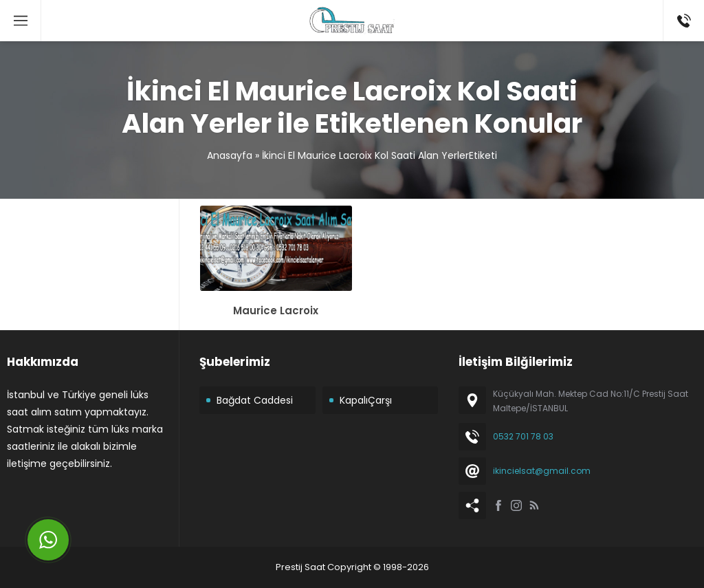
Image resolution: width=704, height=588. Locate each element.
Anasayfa (230, 155)
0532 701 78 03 (523, 436)
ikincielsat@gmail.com (542, 471)
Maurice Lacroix (276, 311)
